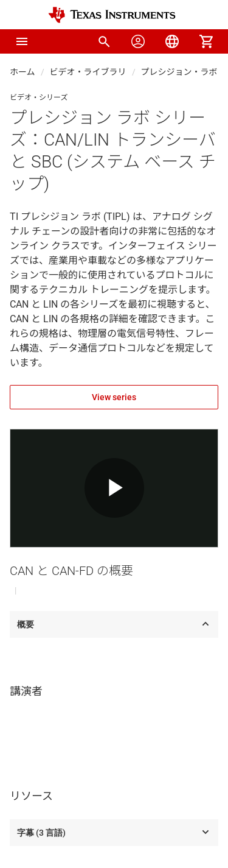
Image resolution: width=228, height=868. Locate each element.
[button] (22, 41)
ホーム (22, 72)
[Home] (112, 15)
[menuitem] (104, 41)
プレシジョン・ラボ (179, 72)
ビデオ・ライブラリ (88, 72)
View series (114, 397)
